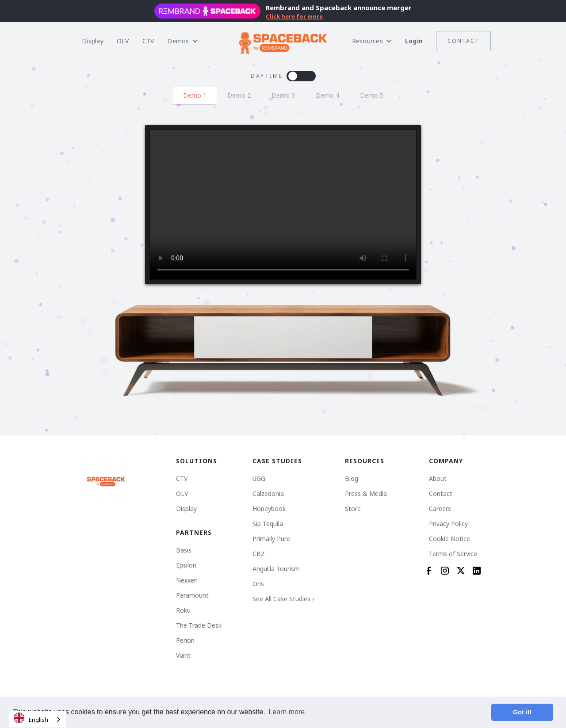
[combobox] (38, 719)
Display (93, 41)
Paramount (192, 595)
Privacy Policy (448, 524)
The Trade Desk (199, 625)
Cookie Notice (449, 539)
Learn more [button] (287, 712)
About (438, 479)
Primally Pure (271, 539)
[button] (182, 41)
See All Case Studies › (283, 599)
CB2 (258, 554)
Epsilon (186, 565)
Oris (258, 584)
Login (414, 41)
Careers (440, 509)
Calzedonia (268, 494)
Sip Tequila (268, 524)
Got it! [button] (522, 712)
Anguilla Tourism (276, 569)
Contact (463, 41)
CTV (148, 41)
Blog (352, 479)
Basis (184, 550)
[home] (283, 41)
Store (353, 509)
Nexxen (187, 580)
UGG (259, 479)
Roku (183, 610)
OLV (123, 41)
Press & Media (366, 494)
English (31, 718)
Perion (185, 640)
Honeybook (269, 509)
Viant (183, 656)
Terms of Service (453, 554)
